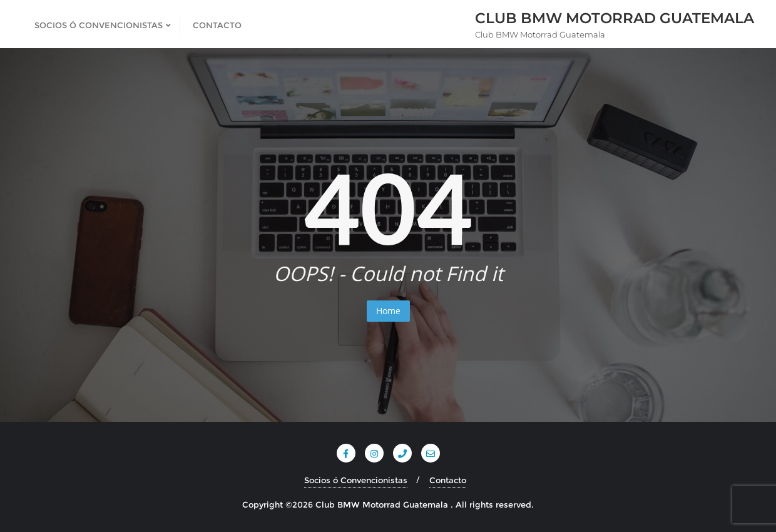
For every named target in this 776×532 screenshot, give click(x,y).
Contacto (448, 480)
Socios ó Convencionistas (356, 480)
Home (388, 311)
